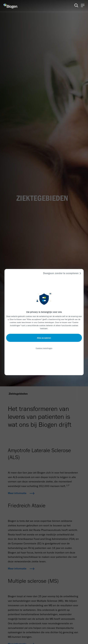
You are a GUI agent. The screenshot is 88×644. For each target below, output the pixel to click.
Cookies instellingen (44, 348)
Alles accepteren (44, 338)
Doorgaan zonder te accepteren (63, 273)
